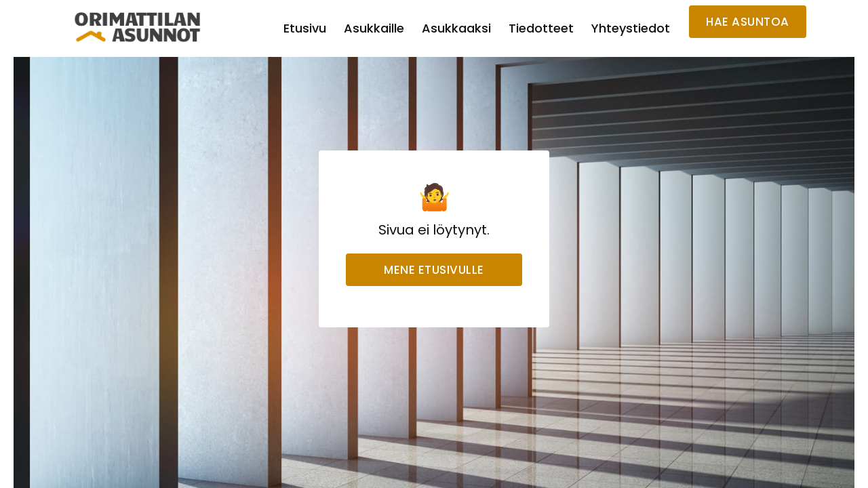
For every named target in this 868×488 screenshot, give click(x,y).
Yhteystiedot (631, 28)
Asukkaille (374, 28)
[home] (138, 27)
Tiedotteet (541, 28)
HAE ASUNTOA (748, 22)
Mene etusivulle (434, 270)
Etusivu (305, 28)
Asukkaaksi (456, 28)
